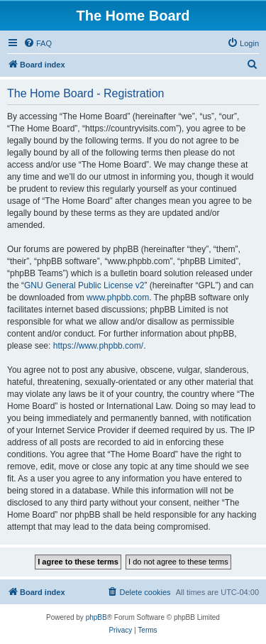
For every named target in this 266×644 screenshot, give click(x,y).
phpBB (96, 617)
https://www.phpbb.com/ (98, 346)
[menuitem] (38, 43)
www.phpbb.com (118, 298)
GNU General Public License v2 (84, 285)
